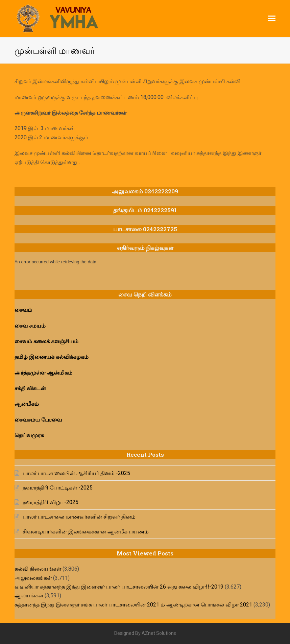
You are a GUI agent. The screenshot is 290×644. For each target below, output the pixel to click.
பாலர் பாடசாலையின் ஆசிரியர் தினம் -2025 (76, 473)
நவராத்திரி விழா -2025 (51, 502)
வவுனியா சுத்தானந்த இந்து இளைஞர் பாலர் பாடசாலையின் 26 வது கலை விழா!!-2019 (119, 587)
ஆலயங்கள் (29, 595)
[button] (272, 19)
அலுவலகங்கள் (33, 578)
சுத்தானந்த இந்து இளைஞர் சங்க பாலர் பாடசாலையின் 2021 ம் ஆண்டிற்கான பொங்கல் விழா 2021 (133, 605)
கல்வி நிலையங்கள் (38, 569)
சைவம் (24, 310)
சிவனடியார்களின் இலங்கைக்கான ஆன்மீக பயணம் (86, 532)
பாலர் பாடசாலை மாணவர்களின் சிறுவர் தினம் (79, 517)
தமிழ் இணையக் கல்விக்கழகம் (52, 357)
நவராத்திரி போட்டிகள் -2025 (58, 488)
